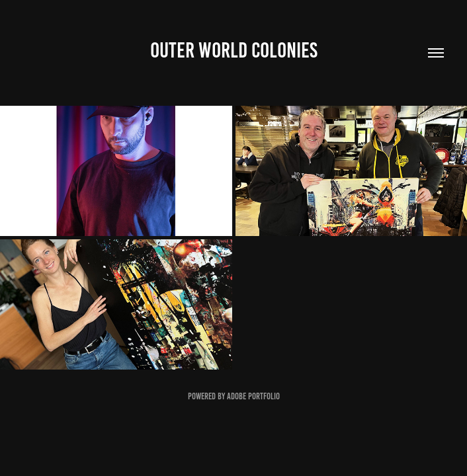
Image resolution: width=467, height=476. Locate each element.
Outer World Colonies (234, 50)
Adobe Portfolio (253, 396)
